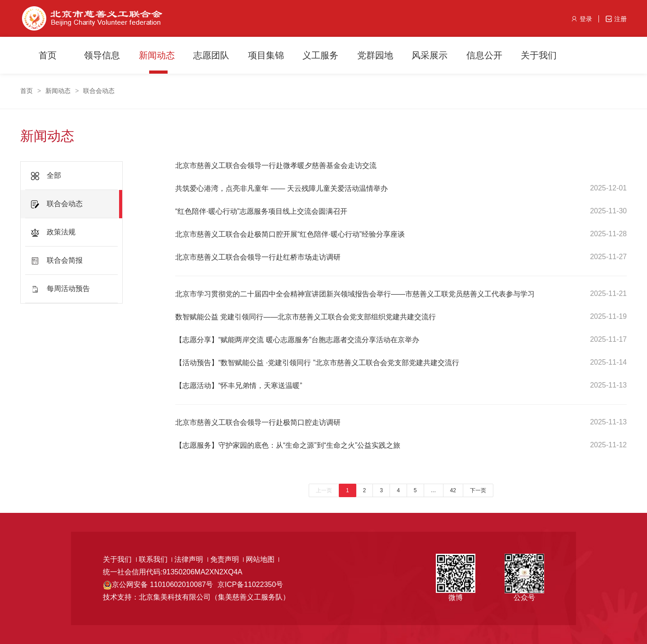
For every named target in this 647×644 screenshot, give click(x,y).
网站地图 (262, 559)
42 (453, 490)
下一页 (478, 490)
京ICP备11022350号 (250, 584)
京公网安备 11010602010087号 (162, 584)
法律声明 (191, 559)
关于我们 (120, 559)
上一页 (324, 490)
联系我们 (155, 559)
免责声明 (227, 559)
